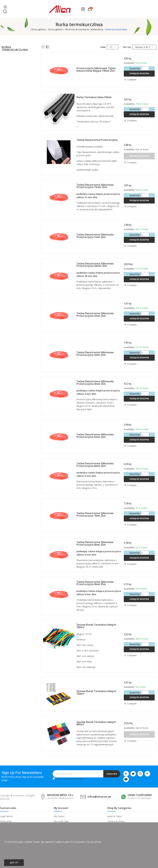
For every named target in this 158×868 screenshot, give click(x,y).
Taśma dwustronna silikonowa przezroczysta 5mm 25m (95, 436)
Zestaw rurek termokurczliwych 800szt (96, 723)
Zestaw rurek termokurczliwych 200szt (96, 626)
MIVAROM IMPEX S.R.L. (60, 795)
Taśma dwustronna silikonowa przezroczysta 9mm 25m (95, 583)
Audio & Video (115, 816)
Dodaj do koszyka (139, 73)
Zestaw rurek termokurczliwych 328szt (96, 692)
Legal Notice (6, 816)
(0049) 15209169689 (140, 795)
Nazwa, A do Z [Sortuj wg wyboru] (144, 47)
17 (113, 47)
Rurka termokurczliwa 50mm (94, 97)
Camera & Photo (116, 821)
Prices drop (6, 821)
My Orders (59, 816)
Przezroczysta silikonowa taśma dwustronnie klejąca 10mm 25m (96, 69)
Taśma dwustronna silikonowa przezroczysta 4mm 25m (95, 383)
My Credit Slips (61, 821)
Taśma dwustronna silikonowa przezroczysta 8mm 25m (95, 543)
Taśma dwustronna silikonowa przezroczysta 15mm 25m (95, 186)
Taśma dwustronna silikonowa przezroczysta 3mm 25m (95, 354)
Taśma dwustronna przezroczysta (97, 140)
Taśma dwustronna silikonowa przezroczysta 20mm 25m (95, 265)
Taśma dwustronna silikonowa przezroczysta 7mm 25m (95, 514)
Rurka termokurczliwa (15, 49)
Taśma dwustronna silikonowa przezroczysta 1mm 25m (95, 236)
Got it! (14, 863)
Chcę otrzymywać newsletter (70, 779)
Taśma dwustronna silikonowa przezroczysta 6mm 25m (95, 465)
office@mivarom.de (99, 797)
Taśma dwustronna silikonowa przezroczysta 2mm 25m (95, 315)
